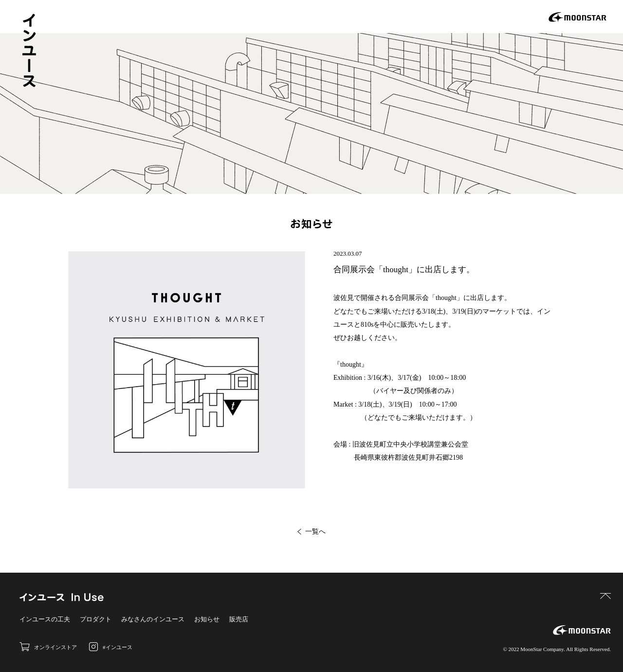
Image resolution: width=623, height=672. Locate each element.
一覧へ (311, 532)
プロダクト (96, 619)
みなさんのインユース (153, 619)
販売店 (239, 619)
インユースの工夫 (45, 619)
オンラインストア (48, 647)
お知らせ (207, 619)
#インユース (111, 647)
